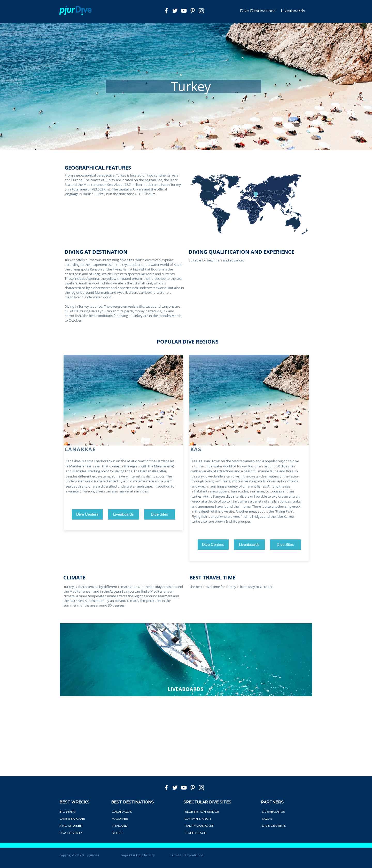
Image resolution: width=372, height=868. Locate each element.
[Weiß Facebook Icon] (166, 11)
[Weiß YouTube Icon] (184, 11)
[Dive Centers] (87, 514)
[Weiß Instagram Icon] (201, 11)
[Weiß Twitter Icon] (175, 11)
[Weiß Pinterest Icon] (193, 11)
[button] (160, 514)
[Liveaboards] (123, 514)
